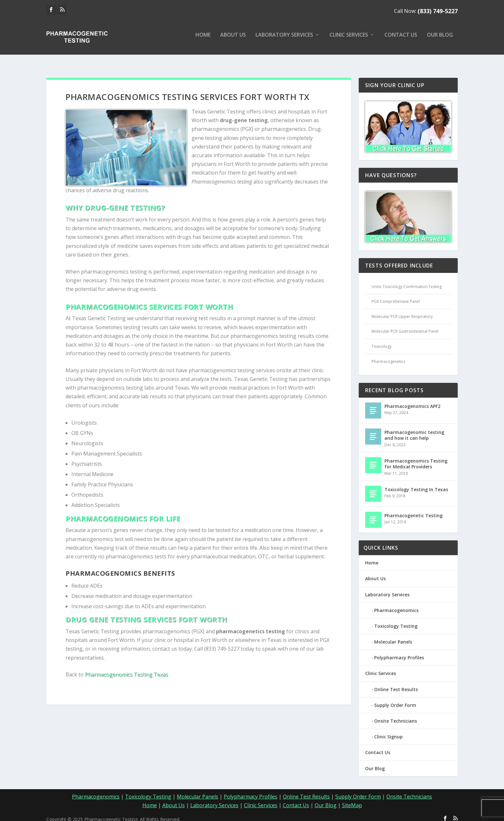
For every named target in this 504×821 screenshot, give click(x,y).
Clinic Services (349, 40)
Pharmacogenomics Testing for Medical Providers (416, 458)
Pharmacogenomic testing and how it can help (414, 429)
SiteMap (352, 799)
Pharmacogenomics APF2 (412, 400)
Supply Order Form (395, 699)
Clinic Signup (388, 731)
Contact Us (401, 40)
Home (203, 40)
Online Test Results (396, 684)
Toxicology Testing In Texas (416, 484)
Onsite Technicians (396, 715)
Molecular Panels (393, 636)
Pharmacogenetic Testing (414, 510)
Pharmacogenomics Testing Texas (126, 669)
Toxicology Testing (396, 620)
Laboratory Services (284, 40)
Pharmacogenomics (396, 604)
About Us (233, 40)
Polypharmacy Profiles (399, 652)
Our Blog (440, 40)
